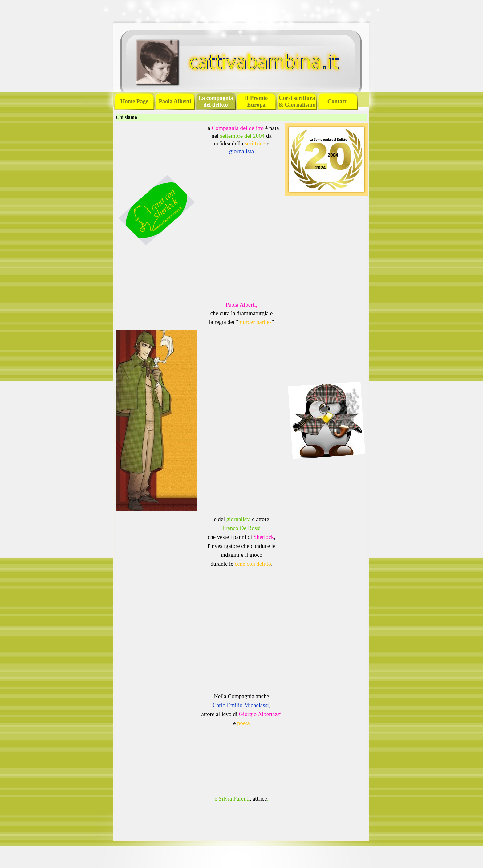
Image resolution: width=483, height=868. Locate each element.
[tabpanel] (241, 143)
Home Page (134, 101)
